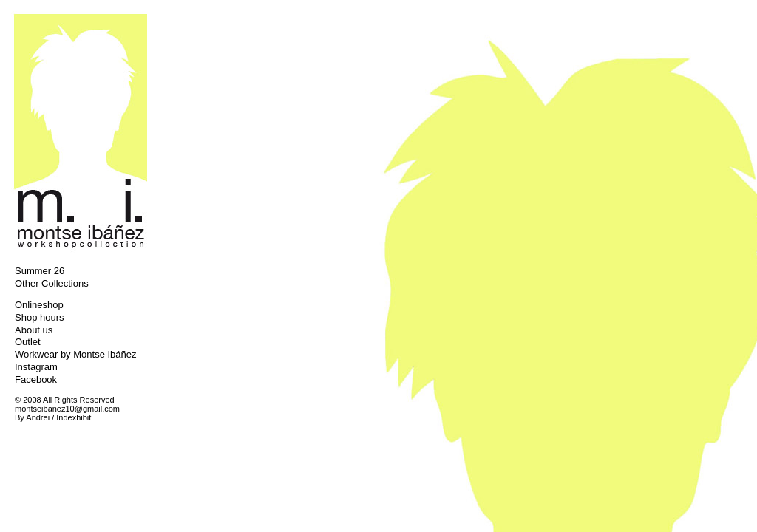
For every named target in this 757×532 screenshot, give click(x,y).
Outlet (28, 342)
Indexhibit (74, 417)
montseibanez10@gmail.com (67, 409)
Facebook (36, 379)
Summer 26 (40, 271)
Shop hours (40, 317)
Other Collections (52, 283)
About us (34, 330)
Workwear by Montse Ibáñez (76, 354)
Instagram (36, 367)
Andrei (38, 417)
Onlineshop (39, 305)
